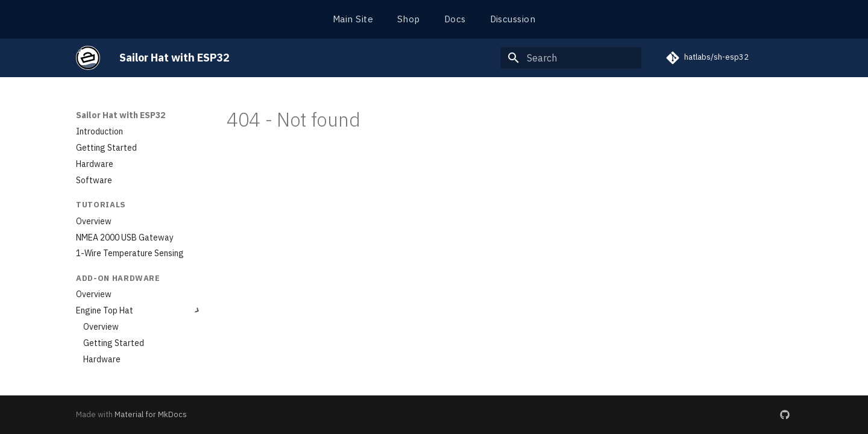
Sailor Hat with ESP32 (121, 115)
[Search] (571, 58)
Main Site (353, 19)
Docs (455, 19)
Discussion (513, 19)
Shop (409, 19)
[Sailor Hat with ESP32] (88, 58)
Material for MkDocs (151, 414)
